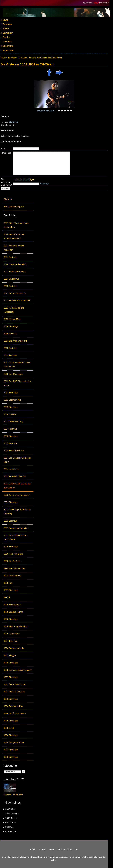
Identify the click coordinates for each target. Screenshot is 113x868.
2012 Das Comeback (13, 374)
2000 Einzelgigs (11, 547)
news (52, 849)
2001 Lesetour (10, 521)
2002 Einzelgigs (11, 502)
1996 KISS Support (13, 605)
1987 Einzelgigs (11, 677)
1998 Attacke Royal (13, 576)
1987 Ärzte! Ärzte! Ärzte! (15, 684)
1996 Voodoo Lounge (14, 612)
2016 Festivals (10, 334)
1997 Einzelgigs (11, 590)
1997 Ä (7, 597)
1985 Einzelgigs (11, 721)
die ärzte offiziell (65, 849)
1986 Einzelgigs (11, 699)
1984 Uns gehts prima (14, 742)
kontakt (42, 849)
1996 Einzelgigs (11, 619)
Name (3, 148)
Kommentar (6, 153)
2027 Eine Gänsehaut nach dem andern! (16, 225)
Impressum (8, 50)
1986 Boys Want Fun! (14, 706)
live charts (104, 3)
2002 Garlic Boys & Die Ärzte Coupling (17, 512)
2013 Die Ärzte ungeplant (15, 341)
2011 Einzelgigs (11, 393)
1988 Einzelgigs (11, 663)
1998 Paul (8, 583)
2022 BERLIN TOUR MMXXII (17, 301)
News (5, 20)
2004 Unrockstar (11, 469)
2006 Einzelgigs (11, 436)
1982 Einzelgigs (11, 757)
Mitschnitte (8, 46)
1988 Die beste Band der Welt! (18, 670)
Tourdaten (7, 24)
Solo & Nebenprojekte (14, 207)
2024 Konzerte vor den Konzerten (14, 248)
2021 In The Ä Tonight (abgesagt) (14, 310)
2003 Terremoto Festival (15, 476)
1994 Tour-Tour (11, 641)
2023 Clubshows (11, 279)
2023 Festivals (10, 286)
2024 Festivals (10, 257)
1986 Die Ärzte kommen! (15, 713)
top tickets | (88, 3)
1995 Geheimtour (12, 634)
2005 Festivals (10, 443)
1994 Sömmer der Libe (14, 648)
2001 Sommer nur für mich (16, 528)
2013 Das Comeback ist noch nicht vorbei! (17, 365)
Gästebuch (8, 33)
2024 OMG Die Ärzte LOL (15, 264)
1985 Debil (9, 728)
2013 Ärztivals (10, 355)
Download (7, 42)
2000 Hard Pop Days (13, 554)
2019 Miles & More (12, 319)
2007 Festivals (10, 429)
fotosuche (10, 766)
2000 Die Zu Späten (13, 561)
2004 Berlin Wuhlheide (14, 451)
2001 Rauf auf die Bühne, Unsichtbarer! (15, 537)
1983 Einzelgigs (11, 750)
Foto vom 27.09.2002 (13, 795)
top (77, 849)
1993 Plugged (10, 655)
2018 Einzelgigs (11, 326)
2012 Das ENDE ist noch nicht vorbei (18, 383)
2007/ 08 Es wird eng (13, 422)
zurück (32, 849)
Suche (5, 29)
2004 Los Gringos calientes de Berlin (18, 460)
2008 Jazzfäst (10, 414)
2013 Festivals (10, 348)
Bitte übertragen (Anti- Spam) (6, 182)
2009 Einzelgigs (11, 407)
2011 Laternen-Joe (12, 400)
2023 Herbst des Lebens (15, 272)
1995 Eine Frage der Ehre (16, 626)
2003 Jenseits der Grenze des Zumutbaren (17, 486)
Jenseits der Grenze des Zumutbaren (45, 58)
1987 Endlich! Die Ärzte (14, 692)
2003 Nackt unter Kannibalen (17, 495)
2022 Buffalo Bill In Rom (15, 293)
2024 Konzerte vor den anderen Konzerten (14, 236)
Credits (6, 37)
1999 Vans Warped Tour (15, 568)
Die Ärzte (8, 199)
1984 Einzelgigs (11, 735)
